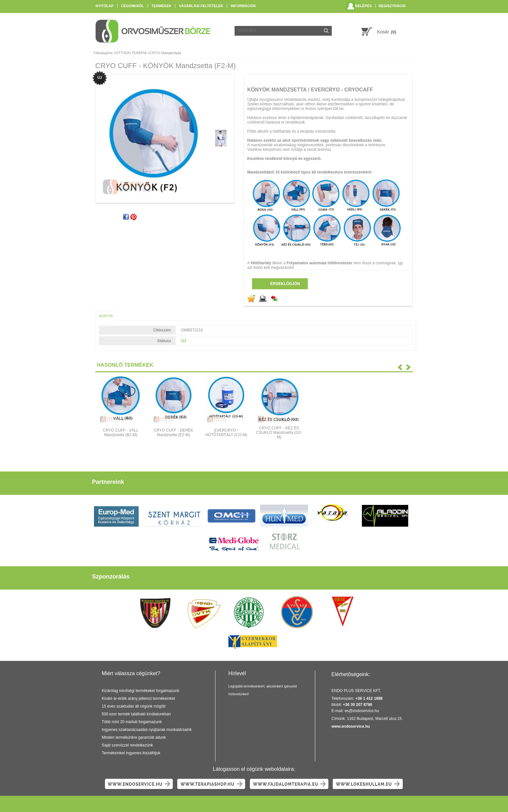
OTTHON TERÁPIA (131, 53)
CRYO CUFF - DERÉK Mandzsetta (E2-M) (174, 433)
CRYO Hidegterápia (165, 53)
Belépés (363, 6)
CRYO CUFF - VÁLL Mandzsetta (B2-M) (121, 433)
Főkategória (103, 53)
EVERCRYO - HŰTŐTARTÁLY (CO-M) (226, 433)
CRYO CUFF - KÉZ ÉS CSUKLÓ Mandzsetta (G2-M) (279, 433)
